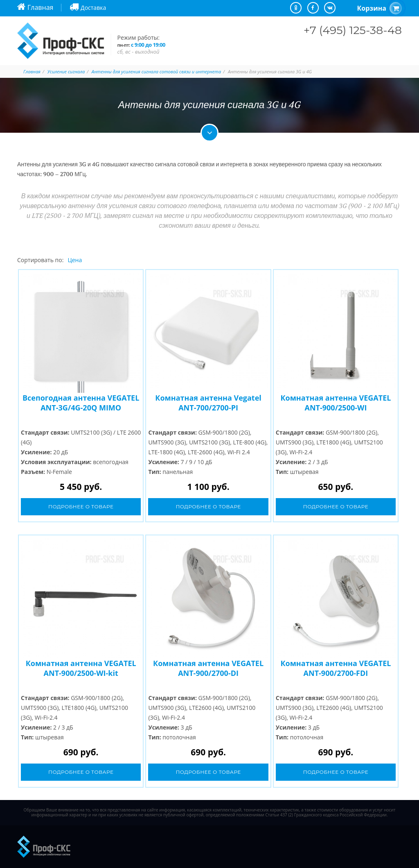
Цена (75, 260)
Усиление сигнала (66, 71)
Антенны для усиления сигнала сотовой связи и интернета (156, 71)
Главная (32, 71)
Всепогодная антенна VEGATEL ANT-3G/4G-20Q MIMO (81, 403)
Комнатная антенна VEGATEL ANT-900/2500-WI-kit (81, 668)
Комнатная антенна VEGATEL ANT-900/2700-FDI (336, 668)
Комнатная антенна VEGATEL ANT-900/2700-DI (208, 668)
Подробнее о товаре (81, 507)
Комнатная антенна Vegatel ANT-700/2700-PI (208, 403)
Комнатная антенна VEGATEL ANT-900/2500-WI (336, 403)
